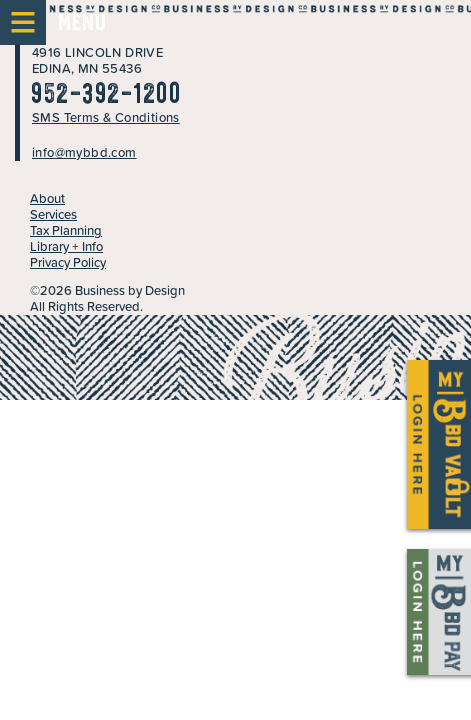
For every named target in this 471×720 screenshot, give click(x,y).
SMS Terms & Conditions (106, 117)
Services (53, 214)
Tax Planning (66, 230)
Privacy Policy (68, 262)
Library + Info (66, 246)
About (47, 198)
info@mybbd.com (84, 152)
